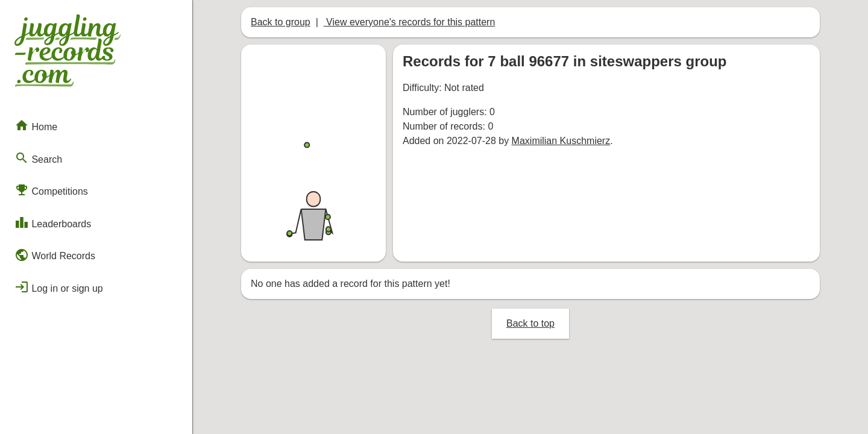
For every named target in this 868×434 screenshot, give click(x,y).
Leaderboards (53, 222)
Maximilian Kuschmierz (561, 141)
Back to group (281, 22)
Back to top (530, 323)
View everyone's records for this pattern (410, 22)
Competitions (51, 190)
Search (38, 158)
